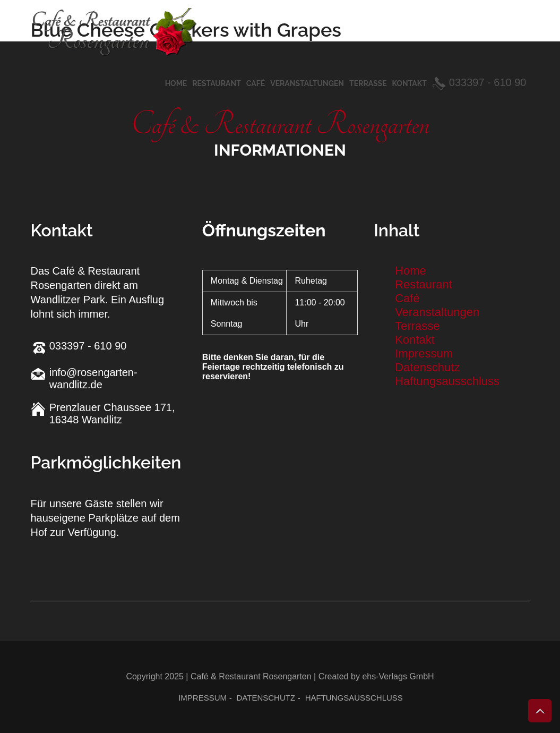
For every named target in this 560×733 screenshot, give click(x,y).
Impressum (424, 353)
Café (256, 83)
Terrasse (368, 83)
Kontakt (410, 83)
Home (176, 83)
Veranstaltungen (307, 83)
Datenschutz (427, 367)
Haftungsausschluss (447, 381)
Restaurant (217, 83)
